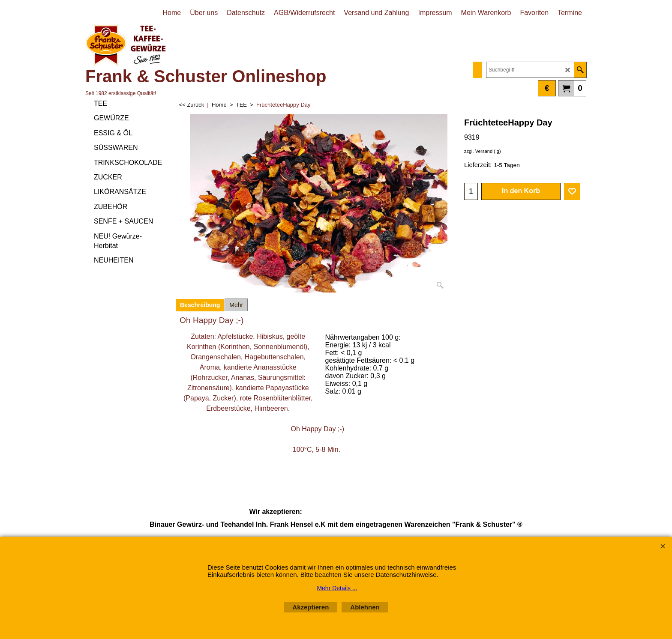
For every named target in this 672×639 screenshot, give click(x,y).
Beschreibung (200, 305)
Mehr (236, 305)
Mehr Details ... (337, 588)
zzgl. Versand (478, 151)
